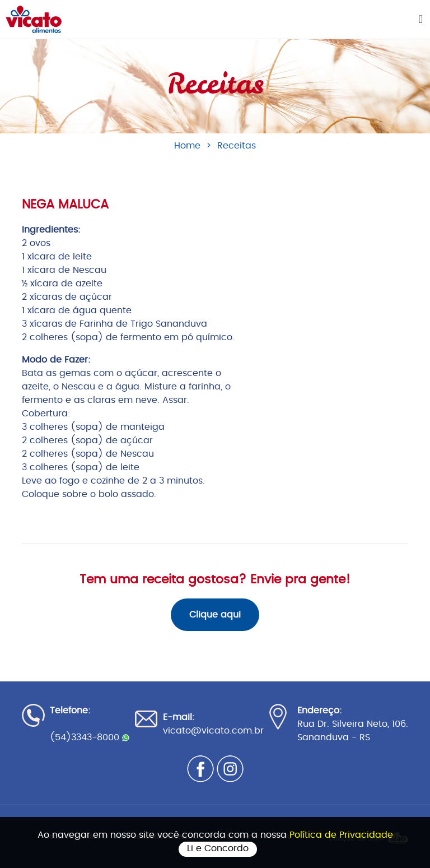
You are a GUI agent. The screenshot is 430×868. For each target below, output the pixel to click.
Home (187, 146)
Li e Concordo (218, 848)
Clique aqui (215, 615)
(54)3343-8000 (90, 737)
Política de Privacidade (341, 835)
